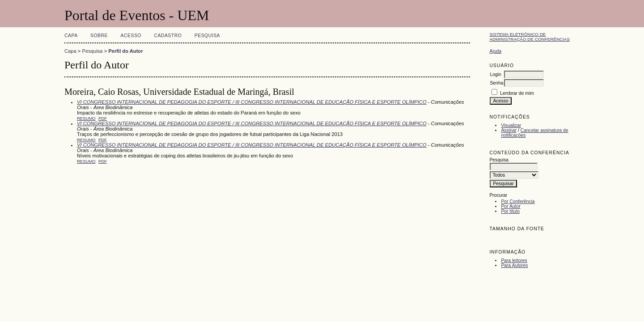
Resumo (86, 118)
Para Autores (514, 265)
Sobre (99, 36)
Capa (71, 36)
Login (495, 74)
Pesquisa (207, 36)
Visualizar (511, 125)
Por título (510, 211)
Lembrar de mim (517, 93)
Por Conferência (518, 201)
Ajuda (495, 51)
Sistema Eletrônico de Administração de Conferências (530, 37)
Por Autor (511, 206)
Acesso (131, 36)
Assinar (509, 130)
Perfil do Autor (125, 51)
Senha (496, 83)
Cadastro (168, 36)
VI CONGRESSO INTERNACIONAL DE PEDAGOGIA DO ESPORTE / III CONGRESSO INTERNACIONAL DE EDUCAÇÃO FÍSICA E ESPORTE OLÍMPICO (252, 102)
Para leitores (514, 261)
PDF (103, 118)
